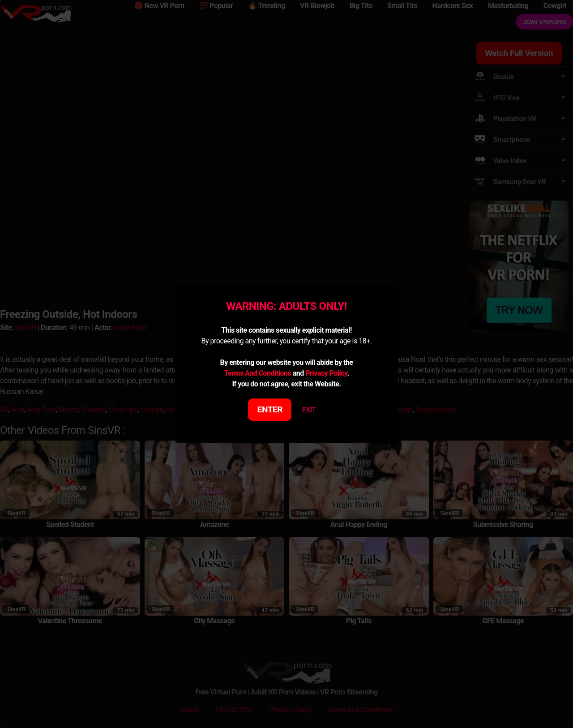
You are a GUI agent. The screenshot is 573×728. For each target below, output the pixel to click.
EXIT (309, 410)
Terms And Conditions (257, 373)
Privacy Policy (326, 373)
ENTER (270, 409)
